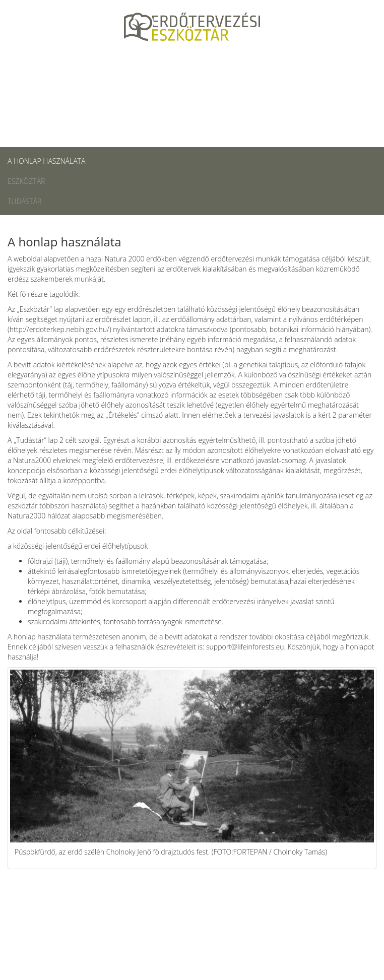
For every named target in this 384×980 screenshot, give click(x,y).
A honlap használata (46, 161)
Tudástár (24, 201)
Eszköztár (26, 181)
